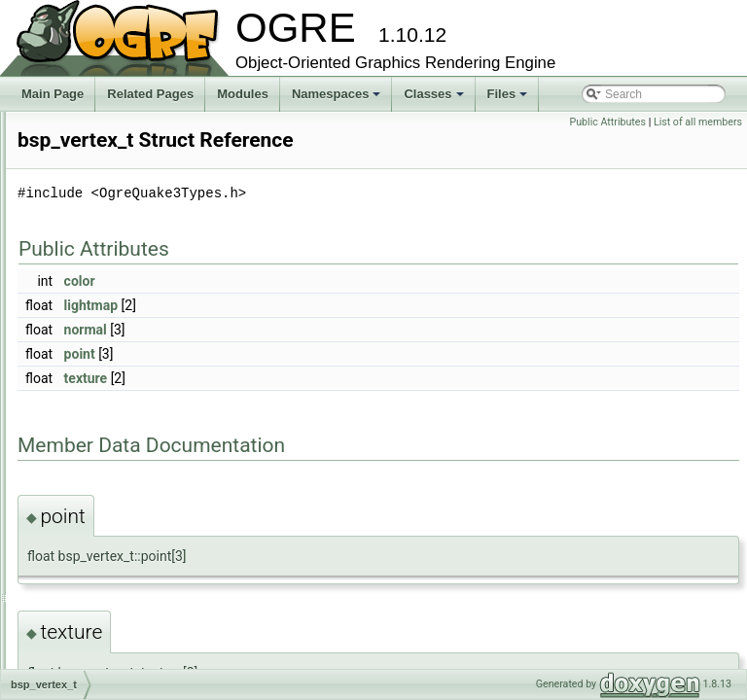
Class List (74, 251)
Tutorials (55, 122)
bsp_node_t (95, 486)
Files (509, 99)
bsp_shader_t (100, 529)
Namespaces (338, 99)
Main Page (53, 94)
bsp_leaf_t (91, 422)
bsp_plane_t (96, 507)
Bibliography (65, 165)
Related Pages (150, 94)
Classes (435, 99)
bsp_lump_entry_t (110, 443)
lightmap (334, 332)
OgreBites (90, 294)
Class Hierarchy (90, 614)
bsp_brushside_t (107, 358)
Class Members (89, 636)
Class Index (79, 593)
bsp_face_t (93, 379)
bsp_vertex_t (98, 550)
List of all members (698, 122)
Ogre (77, 272)
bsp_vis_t (89, 572)
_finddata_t (93, 315)
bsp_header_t (100, 401)
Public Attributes (607, 122)
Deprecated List (74, 144)
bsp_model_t (98, 465)
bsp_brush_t (96, 336)
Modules (243, 94)
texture (329, 405)
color (323, 308)
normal (329, 357)
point (323, 381)
